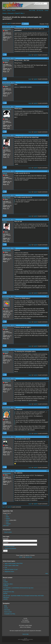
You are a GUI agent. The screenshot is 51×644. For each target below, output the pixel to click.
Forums (9, 10)
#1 (48, 27)
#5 (48, 135)
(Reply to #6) (20, 195)
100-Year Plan (40, 10)
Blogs (6, 606)
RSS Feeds (7, 610)
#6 (48, 171)
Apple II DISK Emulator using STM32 (14, 563)
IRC (7, 515)
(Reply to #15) (20, 471)
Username (6, 539)
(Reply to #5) (20, 171)
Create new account (9, 546)
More (47, 574)
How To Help (32, 10)
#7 (48, 195)
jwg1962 (5, 593)
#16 (47, 471)
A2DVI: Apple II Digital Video (12, 565)
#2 (48, 58)
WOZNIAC (6, 590)
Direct (21, 557)
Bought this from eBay (9, 592)
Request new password (10, 549)
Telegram (8, 524)
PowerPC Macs (19, 13)
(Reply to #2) (20, 82)
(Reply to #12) (20, 378)
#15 (47, 437)
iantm (5, 138)
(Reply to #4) (20, 135)
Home (4, 10)
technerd (6, 61)
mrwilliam (6, 582)
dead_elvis (7, 198)
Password (6, 543)
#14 (47, 407)
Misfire (8, 520)
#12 (47, 350)
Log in (4, 23)
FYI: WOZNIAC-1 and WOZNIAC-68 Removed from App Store (18, 588)
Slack (7, 522)
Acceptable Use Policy (10, 614)
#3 (48, 82)
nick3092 (6, 599)
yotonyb (6, 352)
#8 (48, 220)
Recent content (8, 532)
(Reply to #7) (20, 220)
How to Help (25, 634)
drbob (5, 174)
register (9, 23)
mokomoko (7, 29)
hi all (6, 567)
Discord (8, 518)
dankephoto (7, 109)
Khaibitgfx (6, 586)
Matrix (8, 517)
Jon (4, 439)
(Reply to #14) (20, 437)
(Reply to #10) (20, 325)
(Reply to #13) (20, 407)
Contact (47, 10)
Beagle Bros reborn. (9, 572)
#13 (47, 378)
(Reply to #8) (20, 248)
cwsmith (6, 299)
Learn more (6, 526)
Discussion (11, 13)
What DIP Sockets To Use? (11, 569)
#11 (47, 325)
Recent (14, 10)
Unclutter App (29, 557)
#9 (48, 248)
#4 (48, 107)
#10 (47, 296)
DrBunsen (6, 410)
